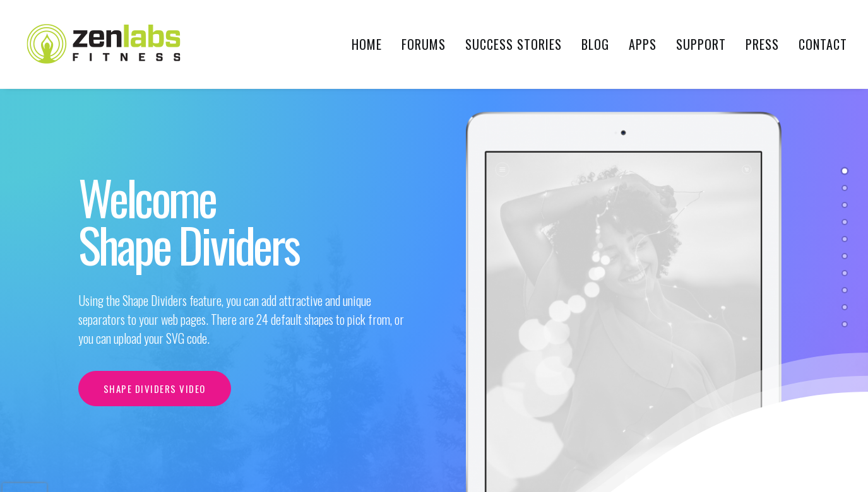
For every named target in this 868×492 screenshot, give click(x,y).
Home (367, 44)
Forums (424, 44)
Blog (595, 44)
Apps (643, 44)
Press (762, 44)
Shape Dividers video (155, 389)
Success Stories (514, 44)
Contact (823, 44)
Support (701, 44)
